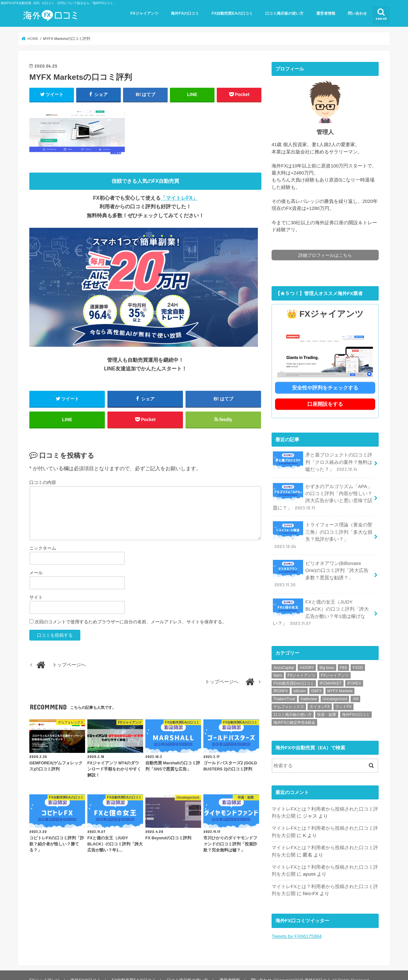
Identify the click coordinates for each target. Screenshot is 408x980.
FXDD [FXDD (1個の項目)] (358, 658)
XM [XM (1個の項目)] (355, 689)
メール (36, 573)
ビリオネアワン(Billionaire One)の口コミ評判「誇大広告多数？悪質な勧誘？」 (323, 569)
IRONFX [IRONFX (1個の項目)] (281, 682)
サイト (36, 598)
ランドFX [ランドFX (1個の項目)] (343, 697)
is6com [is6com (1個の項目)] (300, 682)
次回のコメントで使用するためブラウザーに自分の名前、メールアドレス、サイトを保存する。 (131, 622)
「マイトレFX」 (179, 198)
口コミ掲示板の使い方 (284, 13)
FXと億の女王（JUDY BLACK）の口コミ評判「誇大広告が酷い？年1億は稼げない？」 (321, 603)
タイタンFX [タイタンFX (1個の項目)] (320, 697)
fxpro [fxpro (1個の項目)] (278, 666)
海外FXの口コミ (185, 13)
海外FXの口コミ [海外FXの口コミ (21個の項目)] (356, 705)
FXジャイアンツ (144, 13)
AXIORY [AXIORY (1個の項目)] (307, 658)
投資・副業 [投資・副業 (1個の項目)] (327, 705)
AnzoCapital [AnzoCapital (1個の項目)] (284, 658)
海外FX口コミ (317, 970)
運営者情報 (326, 13)
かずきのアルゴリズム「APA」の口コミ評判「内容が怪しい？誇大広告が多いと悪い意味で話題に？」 (323, 496)
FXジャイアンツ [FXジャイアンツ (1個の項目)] (335, 666)
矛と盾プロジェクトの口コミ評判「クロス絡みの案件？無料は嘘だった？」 (323, 461)
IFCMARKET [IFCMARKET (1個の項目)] (331, 674)
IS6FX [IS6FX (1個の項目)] (316, 682)
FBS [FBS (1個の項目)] (343, 658)
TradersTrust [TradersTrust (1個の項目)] (284, 689)
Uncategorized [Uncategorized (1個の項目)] (335, 689)
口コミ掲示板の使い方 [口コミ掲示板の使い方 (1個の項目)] (293, 705)
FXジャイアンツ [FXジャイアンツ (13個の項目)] (301, 666)
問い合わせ (357, 13)
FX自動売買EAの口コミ (232, 13)
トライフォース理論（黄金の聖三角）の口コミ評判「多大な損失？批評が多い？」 (323, 534)
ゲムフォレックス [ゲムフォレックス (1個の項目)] (289, 697)
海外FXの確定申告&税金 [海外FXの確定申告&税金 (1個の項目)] (294, 713)
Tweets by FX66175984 (296, 926)
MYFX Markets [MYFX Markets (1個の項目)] (340, 682)
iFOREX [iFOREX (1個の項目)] (354, 674)
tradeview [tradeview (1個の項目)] (309, 689)
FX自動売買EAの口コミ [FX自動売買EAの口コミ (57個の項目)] (294, 674)
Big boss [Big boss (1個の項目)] (327, 658)
